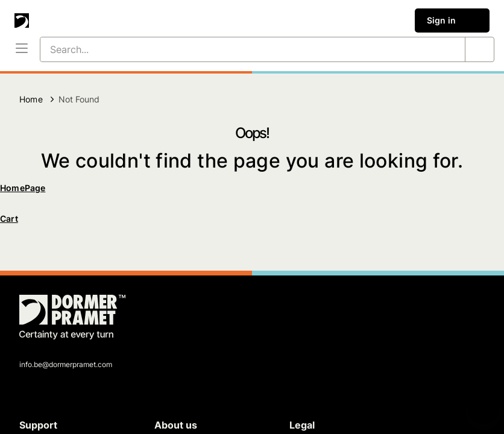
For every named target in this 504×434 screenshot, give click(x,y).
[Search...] (238, 49)
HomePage (23, 188)
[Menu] (22, 49)
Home (31, 99)
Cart (9, 219)
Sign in (452, 20)
